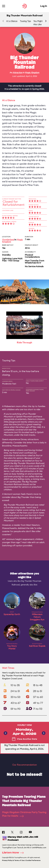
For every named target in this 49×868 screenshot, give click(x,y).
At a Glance (12, 21)
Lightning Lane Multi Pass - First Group (12, 260)
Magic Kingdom (32, 73)
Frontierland (8, 240)
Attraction (18, 73)
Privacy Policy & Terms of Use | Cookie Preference (21, 860)
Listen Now (14, 853)
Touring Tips (25, 21)
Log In (44, 6)
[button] (46, 21)
